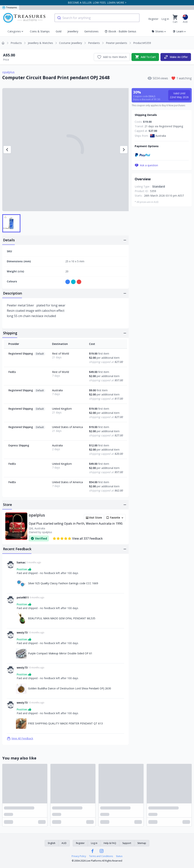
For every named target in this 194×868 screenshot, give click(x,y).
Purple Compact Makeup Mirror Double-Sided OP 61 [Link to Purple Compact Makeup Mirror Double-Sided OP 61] (60, 653)
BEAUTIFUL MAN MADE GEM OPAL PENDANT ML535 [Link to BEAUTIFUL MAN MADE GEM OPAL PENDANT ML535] (62, 618)
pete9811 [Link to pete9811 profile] (23, 597)
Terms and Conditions (101, 856)
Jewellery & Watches (40, 43)
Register (153, 19)
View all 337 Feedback (78, 538)
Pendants (94, 43)
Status (119, 856)
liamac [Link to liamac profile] (21, 562)
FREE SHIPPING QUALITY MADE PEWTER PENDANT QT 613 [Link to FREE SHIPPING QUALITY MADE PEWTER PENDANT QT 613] (65, 723)
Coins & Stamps (40, 31)
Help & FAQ (110, 843)
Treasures (10, 7)
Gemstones (91, 31)
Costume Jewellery (71, 43)
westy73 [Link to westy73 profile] (22, 632)
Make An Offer (176, 57)
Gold (59, 31)
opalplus (8, 72)
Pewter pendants (117, 43)
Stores (159, 31)
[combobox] (97, 18)
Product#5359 (142, 43)
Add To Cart (145, 57)
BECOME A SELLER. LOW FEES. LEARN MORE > (97, 3)
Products (16, 43)
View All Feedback (20, 738)
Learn (180, 31)
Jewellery (73, 31)
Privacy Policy (79, 856)
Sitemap (142, 843)
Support (127, 843)
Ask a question (146, 165)
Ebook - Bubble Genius (120, 31)
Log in (165, 19)
